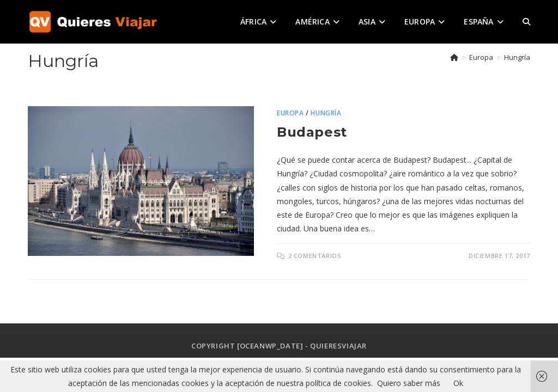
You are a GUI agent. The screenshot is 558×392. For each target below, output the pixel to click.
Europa (290, 113)
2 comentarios (315, 256)
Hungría (517, 57)
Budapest (312, 132)
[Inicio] (454, 57)
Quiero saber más (409, 383)
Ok (458, 383)
